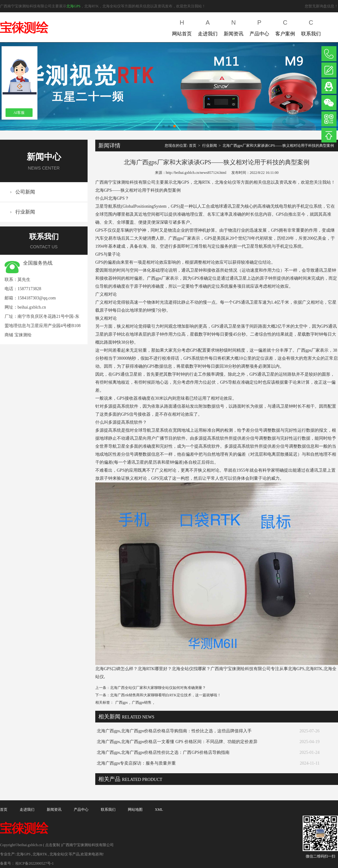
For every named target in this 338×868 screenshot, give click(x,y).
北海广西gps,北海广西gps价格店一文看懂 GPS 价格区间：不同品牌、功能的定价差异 (177, 742)
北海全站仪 (59, 854)
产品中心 (259, 27)
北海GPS (73, 6)
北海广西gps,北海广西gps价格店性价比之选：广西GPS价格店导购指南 (163, 752)
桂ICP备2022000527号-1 (35, 863)
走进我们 (208, 27)
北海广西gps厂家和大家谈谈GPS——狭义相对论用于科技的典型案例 (278, 146)
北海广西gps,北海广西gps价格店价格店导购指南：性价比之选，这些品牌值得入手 (174, 731)
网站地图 (135, 810)
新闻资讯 (234, 27)
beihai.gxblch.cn (32, 307)
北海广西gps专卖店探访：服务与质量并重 (136, 763)
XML (159, 810)
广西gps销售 (142, 702)
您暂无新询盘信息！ (321, 6)
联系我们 (311, 27)
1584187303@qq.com (37, 298)
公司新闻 (25, 192)
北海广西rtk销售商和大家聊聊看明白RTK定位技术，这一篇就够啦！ (165, 695)
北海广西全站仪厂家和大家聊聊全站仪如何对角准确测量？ (158, 688)
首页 (193, 146)
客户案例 (285, 27)
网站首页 (182, 27)
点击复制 (53, 845)
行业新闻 (25, 212)
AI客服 (19, 113)
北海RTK (40, 854)
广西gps (122, 702)
